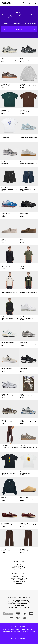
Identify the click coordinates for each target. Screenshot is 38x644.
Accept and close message (19, 638)
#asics (6, 23)
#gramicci (16, 23)
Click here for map (19, 570)
